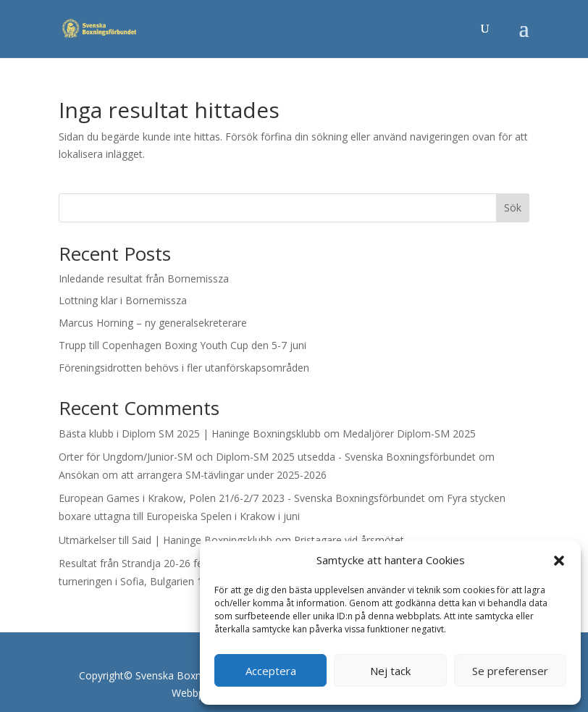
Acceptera (271, 671)
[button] (559, 561)
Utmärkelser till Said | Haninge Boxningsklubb (165, 540)
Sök (513, 208)
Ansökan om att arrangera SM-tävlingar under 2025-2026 (193, 475)
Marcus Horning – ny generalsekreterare (153, 323)
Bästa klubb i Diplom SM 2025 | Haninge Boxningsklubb (190, 434)
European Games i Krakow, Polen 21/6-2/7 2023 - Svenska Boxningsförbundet (242, 498)
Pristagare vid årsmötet (349, 540)
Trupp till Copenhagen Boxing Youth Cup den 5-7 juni (182, 345)
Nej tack (390, 671)
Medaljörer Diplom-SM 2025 (409, 434)
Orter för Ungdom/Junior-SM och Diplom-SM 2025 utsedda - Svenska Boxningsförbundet (267, 457)
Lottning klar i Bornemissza (123, 300)
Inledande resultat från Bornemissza (144, 278)
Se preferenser (510, 671)
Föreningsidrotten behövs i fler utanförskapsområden (184, 368)
